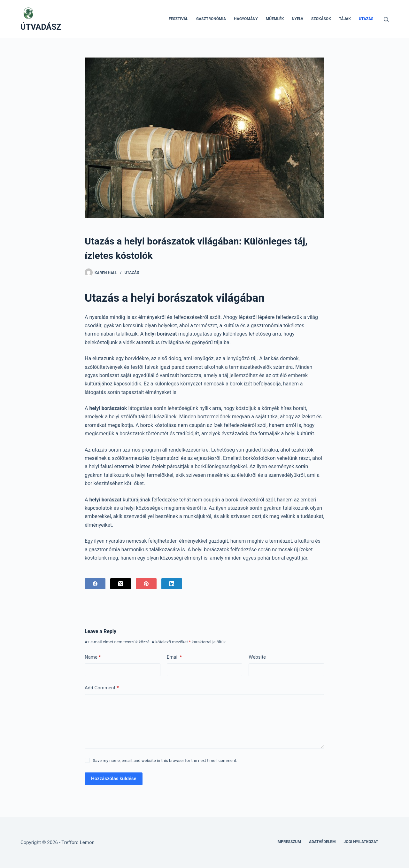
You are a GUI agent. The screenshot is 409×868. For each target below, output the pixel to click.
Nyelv (297, 19)
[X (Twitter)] (121, 584)
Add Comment (102, 688)
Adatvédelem (322, 842)
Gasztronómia (211, 19)
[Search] (386, 19)
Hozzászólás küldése (114, 779)
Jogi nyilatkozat (361, 842)
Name (93, 657)
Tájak (345, 19)
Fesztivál (178, 19)
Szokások (321, 19)
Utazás (366, 19)
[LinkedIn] (172, 584)
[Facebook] (95, 584)
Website (257, 657)
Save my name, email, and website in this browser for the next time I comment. (165, 760)
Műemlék (275, 19)
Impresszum (289, 842)
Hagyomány (246, 19)
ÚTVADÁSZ (41, 27)
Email (174, 657)
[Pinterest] (146, 584)
